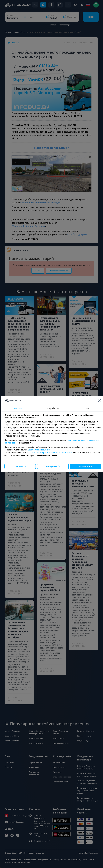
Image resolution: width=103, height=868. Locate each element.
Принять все (85, 466)
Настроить (52, 466)
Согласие (19, 408)
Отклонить (20, 466)
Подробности (53, 408)
